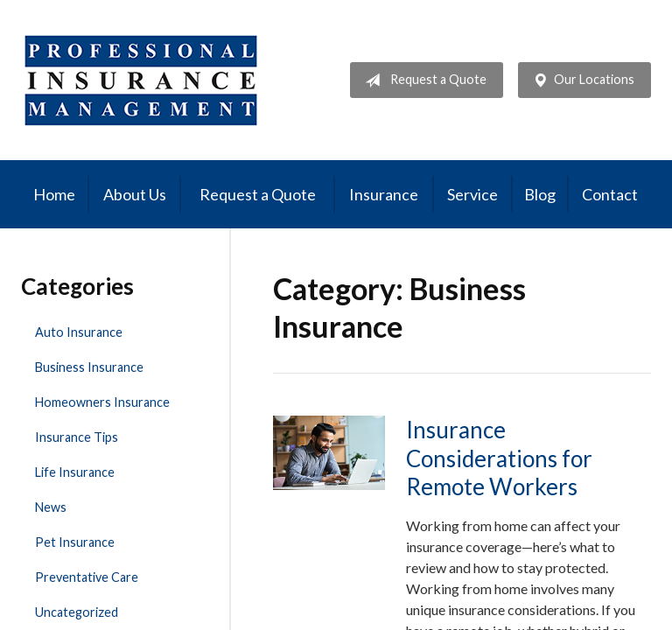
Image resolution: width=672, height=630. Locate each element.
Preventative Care (87, 577)
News (51, 507)
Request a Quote (422, 80)
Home (54, 194)
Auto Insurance (79, 332)
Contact (610, 194)
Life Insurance (75, 472)
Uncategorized (77, 612)
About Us (135, 194)
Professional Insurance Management (141, 80)
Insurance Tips (77, 437)
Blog (540, 194)
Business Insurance (89, 367)
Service (472, 194)
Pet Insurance (75, 542)
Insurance (384, 194)
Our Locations (580, 80)
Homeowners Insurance (102, 402)
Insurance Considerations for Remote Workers (499, 458)
